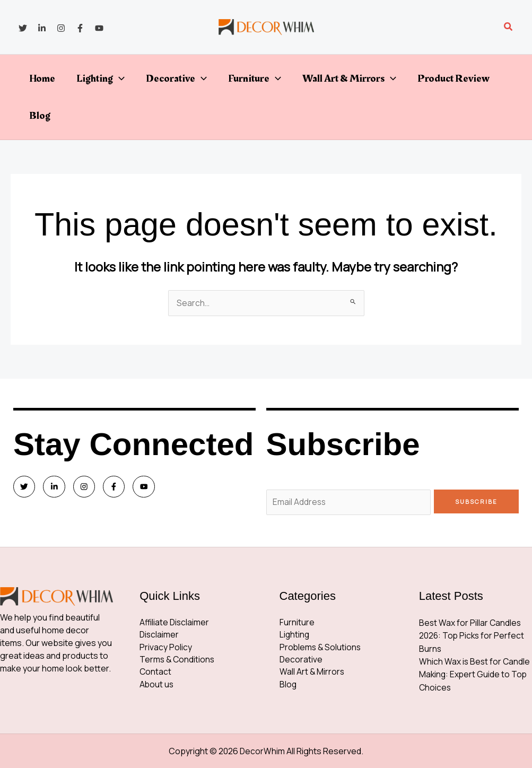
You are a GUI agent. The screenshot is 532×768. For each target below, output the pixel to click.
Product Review (453, 78)
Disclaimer (160, 636)
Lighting (101, 78)
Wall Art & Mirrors (349, 78)
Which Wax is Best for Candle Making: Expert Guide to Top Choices (475, 675)
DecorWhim (263, 751)
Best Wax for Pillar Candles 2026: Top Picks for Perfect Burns (473, 636)
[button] (509, 27)
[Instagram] (61, 28)
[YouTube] (99, 28)
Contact (156, 675)
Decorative (176, 78)
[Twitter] (23, 28)
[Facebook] (80, 28)
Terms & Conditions (178, 662)
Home (42, 78)
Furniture (255, 78)
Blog (40, 116)
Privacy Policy (166, 649)
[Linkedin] (42, 28)
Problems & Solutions (321, 649)
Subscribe (476, 501)
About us (157, 687)
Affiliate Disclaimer (175, 624)
